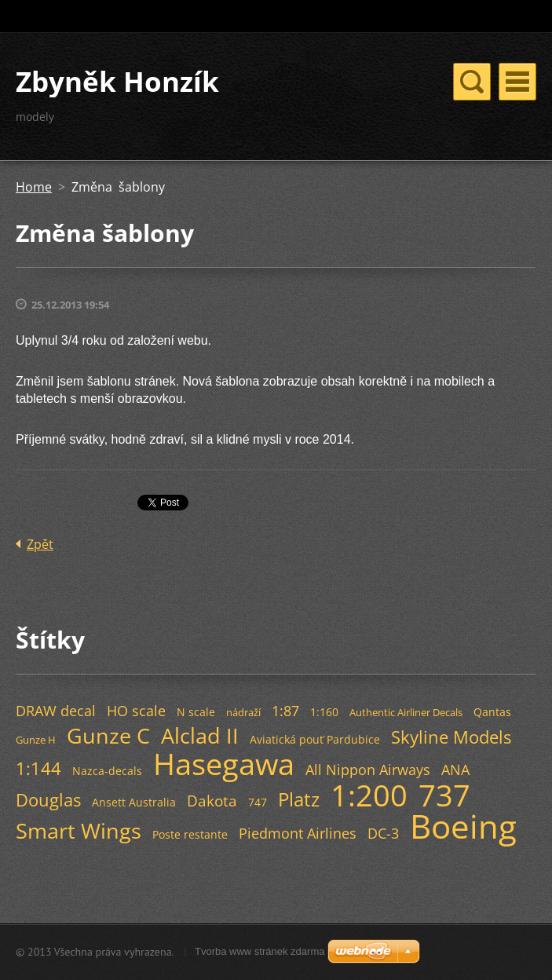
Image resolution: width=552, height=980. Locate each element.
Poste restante (190, 834)
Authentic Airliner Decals (406, 712)
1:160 (324, 712)
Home (34, 187)
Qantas (492, 712)
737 (444, 795)
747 (258, 802)
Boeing (463, 826)
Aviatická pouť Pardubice (315, 739)
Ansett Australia (134, 802)
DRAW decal (56, 711)
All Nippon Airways (368, 770)
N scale (196, 712)
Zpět (40, 544)
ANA (455, 770)
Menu (517, 82)
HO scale (136, 711)
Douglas (48, 800)
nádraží (243, 712)
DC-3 (383, 833)
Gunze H (36, 740)
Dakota (212, 801)
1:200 (369, 795)
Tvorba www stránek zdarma (260, 951)
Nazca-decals (107, 771)
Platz (299, 799)
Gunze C (108, 735)
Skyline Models (451, 737)
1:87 (285, 711)
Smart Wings (79, 830)
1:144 (38, 768)
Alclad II (200, 735)
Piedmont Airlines (298, 833)
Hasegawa (224, 763)
